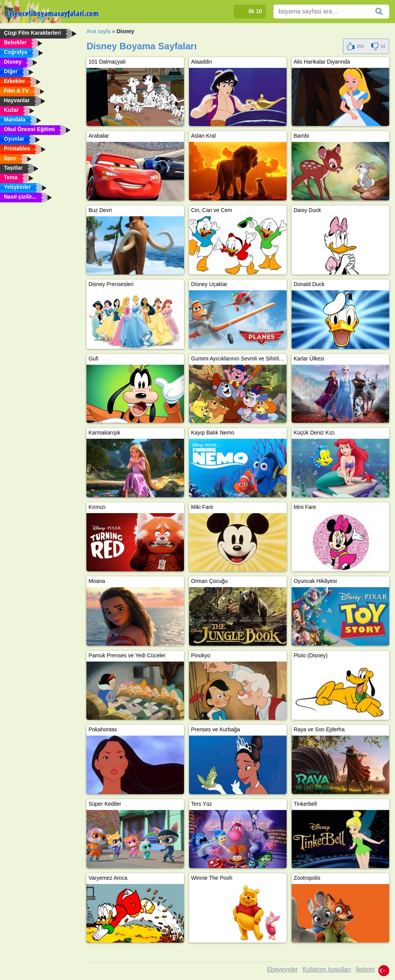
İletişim (365, 969)
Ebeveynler (282, 969)
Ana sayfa (98, 31)
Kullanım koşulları (327, 969)
